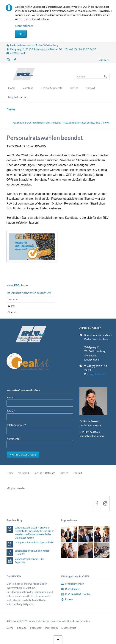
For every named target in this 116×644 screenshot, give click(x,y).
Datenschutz (69, 628)
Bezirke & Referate (44, 473)
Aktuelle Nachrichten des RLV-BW (82, 123)
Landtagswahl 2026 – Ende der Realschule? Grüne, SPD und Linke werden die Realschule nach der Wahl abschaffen (34, 532)
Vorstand (24, 473)
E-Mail (12, 411)
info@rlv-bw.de (96, 374)
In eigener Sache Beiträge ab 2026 (34, 542)
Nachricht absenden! (23, 455)
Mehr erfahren (24, 26)
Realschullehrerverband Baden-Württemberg (37, 123)
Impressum (51, 628)
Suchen (106, 77)
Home (10, 473)
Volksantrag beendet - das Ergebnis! (30, 560)
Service (103, 60)
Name (12, 397)
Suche (11, 306)
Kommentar (14, 439)
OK (21, 34)
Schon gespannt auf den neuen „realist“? (32, 552)
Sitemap (12, 312)
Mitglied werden (16, 488)
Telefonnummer (16, 425)
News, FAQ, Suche (17, 285)
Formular (13, 299)
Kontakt (77, 473)
